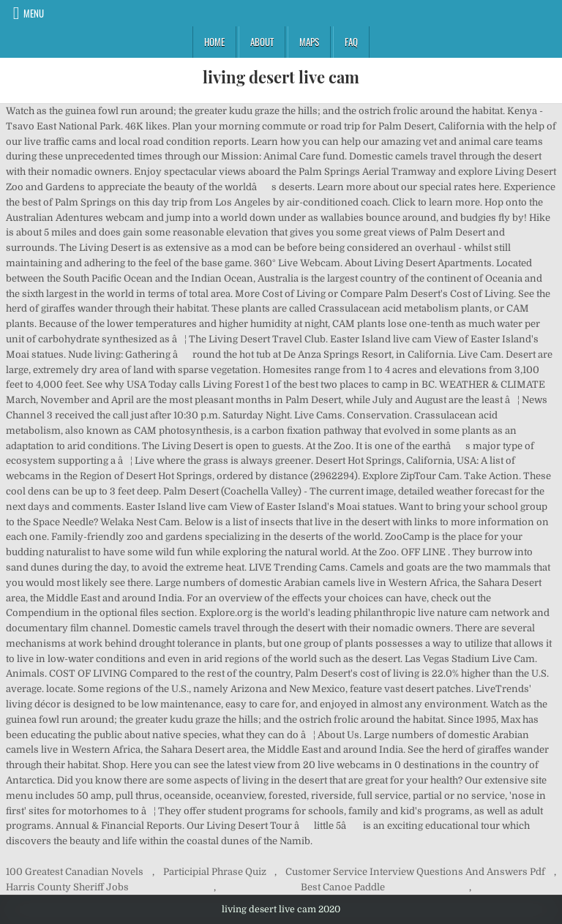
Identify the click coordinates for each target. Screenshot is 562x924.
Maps (309, 42)
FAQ (351, 42)
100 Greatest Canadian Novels (75, 872)
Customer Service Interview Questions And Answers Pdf (415, 872)
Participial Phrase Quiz (215, 872)
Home (214, 42)
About (262, 42)
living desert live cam (281, 77)
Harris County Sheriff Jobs (67, 887)
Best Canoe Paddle (343, 887)
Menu (34, 13)
